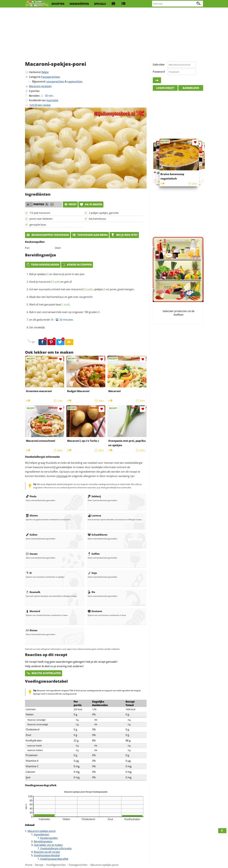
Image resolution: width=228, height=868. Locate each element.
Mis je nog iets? (124, 235)
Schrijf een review (40, 105)
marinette (52, 100)
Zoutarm (95, 611)
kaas (63, 304)
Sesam (32, 554)
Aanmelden (191, 88)
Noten (32, 630)
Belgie (45, 72)
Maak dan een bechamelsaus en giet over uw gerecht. (61, 297)
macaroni (49, 282)
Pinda (31, 496)
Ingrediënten (42, 834)
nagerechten (75, 81)
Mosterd (33, 611)
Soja (92, 573)
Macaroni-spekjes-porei (42, 831)
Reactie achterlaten (44, 673)
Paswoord (159, 72)
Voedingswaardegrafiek (54, 859)
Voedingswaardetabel (47, 855)
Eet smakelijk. (37, 327)
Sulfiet (94, 554)
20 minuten (64, 320)
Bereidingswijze (43, 841)
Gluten (32, 515)
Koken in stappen (77, 265)
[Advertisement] (114, 33)
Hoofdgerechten (56, 865)
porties (35, 91)
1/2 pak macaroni (40, 213)
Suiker (32, 535)
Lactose (94, 515)
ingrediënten (79, 4)
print (70, 204)
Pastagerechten (51, 77)
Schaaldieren (98, 535)
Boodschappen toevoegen (48, 235)
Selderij (94, 496)
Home (29, 865)
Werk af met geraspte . (50, 304)
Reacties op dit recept (47, 852)
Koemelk (33, 592)
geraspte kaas (38, 225)
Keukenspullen (49, 838)
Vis (91, 592)
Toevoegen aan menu (90, 235)
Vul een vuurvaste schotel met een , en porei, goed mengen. (82, 289)
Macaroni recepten (40, 86)
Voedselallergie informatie (56, 848)
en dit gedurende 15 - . (51, 320)
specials (100, 4)
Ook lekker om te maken (48, 845)
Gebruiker (159, 65)
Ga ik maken (91, 204)
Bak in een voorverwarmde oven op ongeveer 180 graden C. (65, 312)
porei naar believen (41, 219)
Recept (39, 865)
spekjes (43, 274)
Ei (29, 573)
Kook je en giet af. (51, 282)
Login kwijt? (165, 88)
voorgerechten (55, 81)
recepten (58, 4)
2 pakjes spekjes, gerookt (104, 213)
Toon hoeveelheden (43, 265)
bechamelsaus (97, 219)
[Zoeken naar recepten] (178, 4)
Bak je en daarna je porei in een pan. (57, 274)
